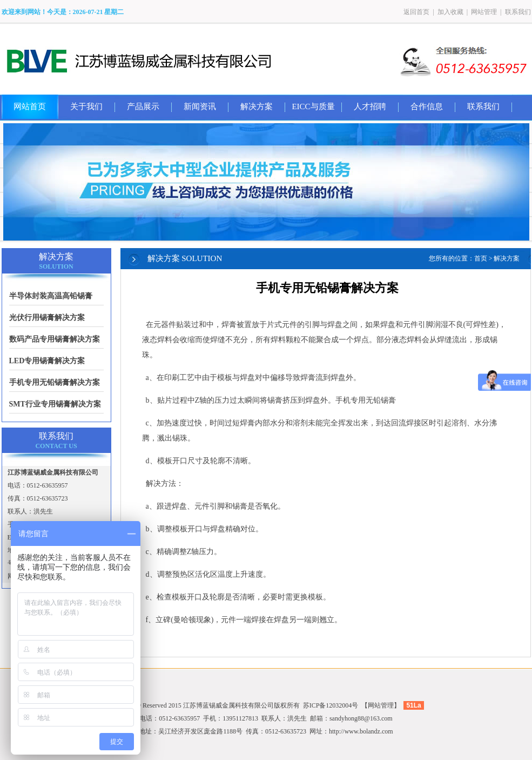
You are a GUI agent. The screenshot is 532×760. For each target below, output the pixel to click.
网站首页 (30, 106)
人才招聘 (370, 106)
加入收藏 (450, 12)
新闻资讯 (200, 106)
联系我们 (518, 12)
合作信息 (427, 106)
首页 (481, 258)
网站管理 (484, 12)
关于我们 (86, 106)
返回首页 (416, 12)
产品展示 (143, 106)
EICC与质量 (313, 106)
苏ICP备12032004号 (331, 705)
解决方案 (257, 106)
